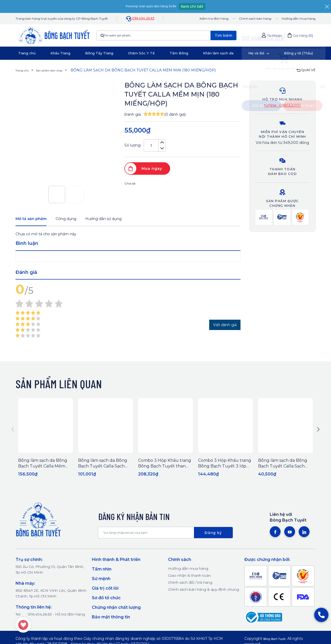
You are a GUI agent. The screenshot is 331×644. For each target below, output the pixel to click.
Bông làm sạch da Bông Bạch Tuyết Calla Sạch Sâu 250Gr (103, 468)
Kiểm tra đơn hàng (214, 19)
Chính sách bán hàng (255, 19)
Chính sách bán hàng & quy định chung (204, 591)
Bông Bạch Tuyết (280, 640)
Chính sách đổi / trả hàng (190, 584)
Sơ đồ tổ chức (106, 599)
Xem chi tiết (201, 6)
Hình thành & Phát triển (116, 561)
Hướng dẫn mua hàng (299, 19)
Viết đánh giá (225, 326)
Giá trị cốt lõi (105, 590)
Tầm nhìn (102, 571)
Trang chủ (24, 70)
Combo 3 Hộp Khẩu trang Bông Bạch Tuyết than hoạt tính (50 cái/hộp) (165, 468)
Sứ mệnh (101, 580)
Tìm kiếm (223, 35)
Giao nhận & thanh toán (189, 577)
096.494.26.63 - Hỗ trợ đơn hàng (56, 616)
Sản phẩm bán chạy (58, 70)
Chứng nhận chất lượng (116, 609)
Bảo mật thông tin (111, 619)
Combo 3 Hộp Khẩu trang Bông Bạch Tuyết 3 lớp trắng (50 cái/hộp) (225, 468)
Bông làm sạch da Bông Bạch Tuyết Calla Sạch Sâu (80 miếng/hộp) (283, 468)
